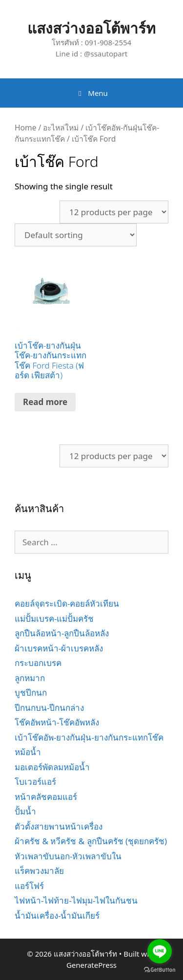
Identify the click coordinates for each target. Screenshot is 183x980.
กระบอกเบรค (38, 663)
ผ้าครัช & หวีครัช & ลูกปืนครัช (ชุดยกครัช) (91, 841)
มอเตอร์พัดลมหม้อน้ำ (52, 767)
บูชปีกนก (31, 693)
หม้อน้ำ (28, 752)
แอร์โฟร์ (29, 886)
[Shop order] (76, 235)
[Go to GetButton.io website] (160, 970)
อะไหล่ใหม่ (61, 128)
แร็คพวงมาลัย (39, 871)
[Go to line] (160, 951)
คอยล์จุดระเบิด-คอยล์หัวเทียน (67, 603)
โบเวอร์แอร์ (35, 782)
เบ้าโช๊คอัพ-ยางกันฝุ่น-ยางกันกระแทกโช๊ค (89, 737)
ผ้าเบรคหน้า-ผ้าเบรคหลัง (59, 648)
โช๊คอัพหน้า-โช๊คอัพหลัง (57, 722)
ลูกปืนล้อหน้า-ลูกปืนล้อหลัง (62, 633)
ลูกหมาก (30, 678)
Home (25, 128)
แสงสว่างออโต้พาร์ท (91, 28)
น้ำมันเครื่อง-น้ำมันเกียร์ (57, 915)
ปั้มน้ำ (25, 811)
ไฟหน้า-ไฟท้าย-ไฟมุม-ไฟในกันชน (76, 900)
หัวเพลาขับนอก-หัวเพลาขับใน (68, 856)
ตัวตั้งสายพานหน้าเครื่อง (59, 826)
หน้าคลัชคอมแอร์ (46, 797)
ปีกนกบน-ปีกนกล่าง (49, 708)
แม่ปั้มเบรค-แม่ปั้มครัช (54, 619)
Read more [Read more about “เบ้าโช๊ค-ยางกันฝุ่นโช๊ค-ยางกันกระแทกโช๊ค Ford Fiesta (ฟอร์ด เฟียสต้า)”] (45, 402)
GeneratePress (91, 965)
